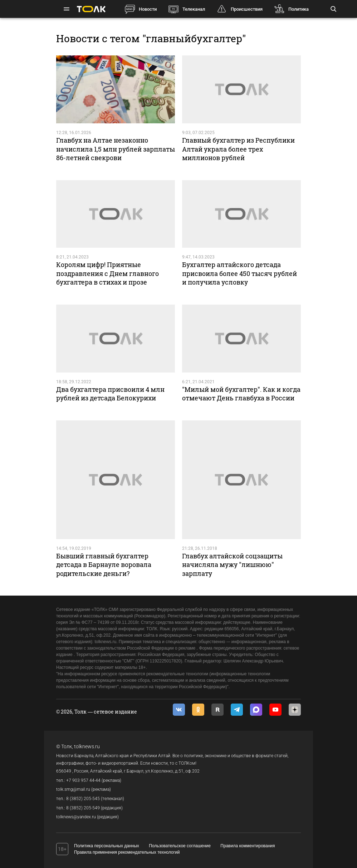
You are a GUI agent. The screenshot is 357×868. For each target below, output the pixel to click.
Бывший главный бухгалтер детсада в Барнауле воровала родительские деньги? (104, 565)
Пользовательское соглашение (180, 846)
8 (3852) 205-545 (83, 799)
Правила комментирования (248, 846)
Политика (299, 9)
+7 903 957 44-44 (83, 780)
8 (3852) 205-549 (83, 808)
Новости (148, 9)
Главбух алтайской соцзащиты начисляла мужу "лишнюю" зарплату (232, 565)
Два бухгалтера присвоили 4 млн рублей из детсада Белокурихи (110, 394)
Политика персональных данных (107, 846)
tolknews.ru (87, 746)
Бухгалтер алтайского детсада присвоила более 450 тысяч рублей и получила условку (239, 273)
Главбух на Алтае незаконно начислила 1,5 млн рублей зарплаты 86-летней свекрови (116, 149)
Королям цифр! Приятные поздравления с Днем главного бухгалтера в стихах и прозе (107, 273)
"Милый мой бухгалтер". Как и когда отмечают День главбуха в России (241, 394)
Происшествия (247, 9)
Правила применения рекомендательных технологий (127, 852)
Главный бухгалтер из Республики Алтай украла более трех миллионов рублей (238, 149)
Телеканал (194, 9)
